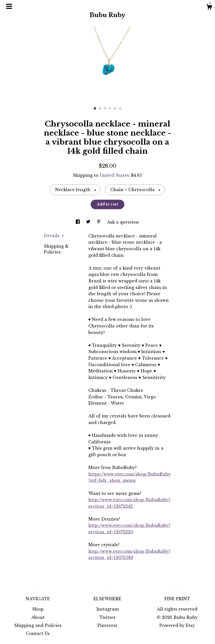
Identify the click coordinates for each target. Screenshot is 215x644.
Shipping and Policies (38, 625)
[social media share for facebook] (78, 222)
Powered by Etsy (177, 625)
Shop (38, 609)
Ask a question (123, 222)
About (38, 617)
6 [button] (120, 108)
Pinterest (107, 625)
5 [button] (115, 108)
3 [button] (105, 108)
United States (114, 175)
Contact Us (38, 633)
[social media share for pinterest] (99, 222)
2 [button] (100, 108)
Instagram (107, 609)
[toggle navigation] (9, 6)
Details (54, 236)
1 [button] (95, 108)
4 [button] (110, 108)
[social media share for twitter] (89, 222)
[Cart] (209, 8)
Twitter (107, 617)
